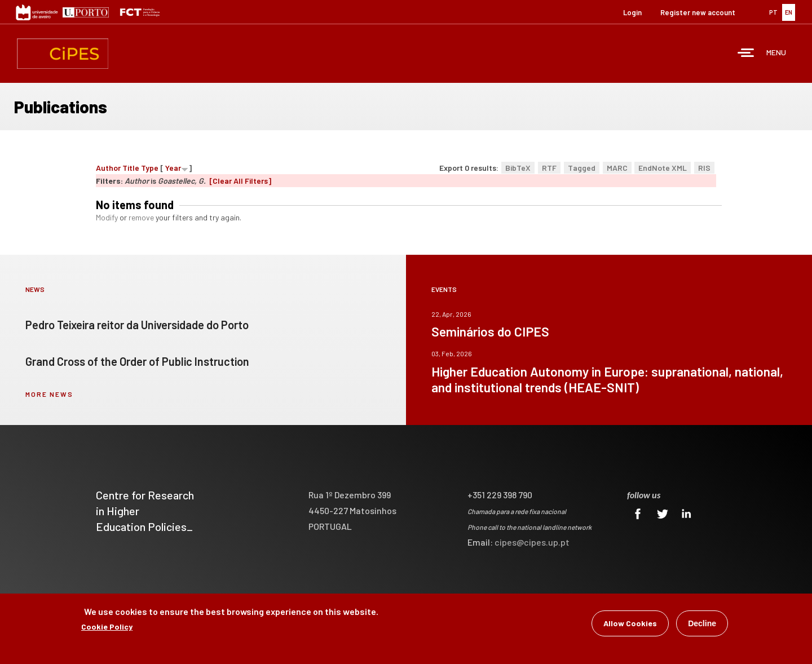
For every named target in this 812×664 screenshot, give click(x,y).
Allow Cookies (630, 624)
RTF (549, 168)
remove (141, 217)
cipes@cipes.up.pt (532, 542)
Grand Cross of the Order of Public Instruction (137, 361)
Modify (107, 217)
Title (131, 168)
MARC (617, 168)
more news (49, 394)
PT (773, 12)
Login (632, 12)
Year (173, 168)
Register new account (698, 12)
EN (789, 12)
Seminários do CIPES (490, 331)
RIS (704, 168)
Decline (702, 624)
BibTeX (518, 168)
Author (108, 168)
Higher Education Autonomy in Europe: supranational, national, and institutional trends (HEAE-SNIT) (607, 379)
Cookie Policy (107, 627)
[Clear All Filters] (240, 181)
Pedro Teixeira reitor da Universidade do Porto (137, 325)
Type (150, 168)
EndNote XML (663, 168)
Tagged (582, 168)
